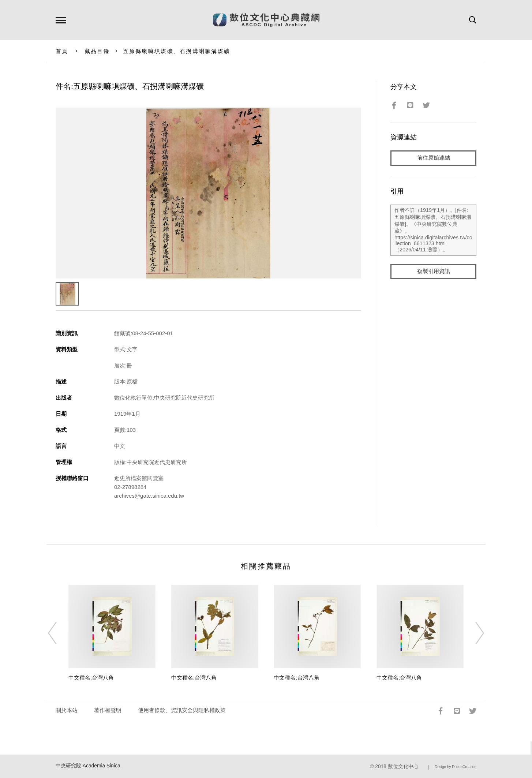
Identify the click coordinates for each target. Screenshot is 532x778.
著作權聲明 (108, 710)
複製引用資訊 (434, 271)
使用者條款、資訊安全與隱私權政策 (182, 710)
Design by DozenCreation (456, 767)
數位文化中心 (403, 766)
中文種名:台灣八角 (91, 678)
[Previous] (59, 633)
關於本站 (67, 710)
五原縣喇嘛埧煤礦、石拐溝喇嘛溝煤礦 (177, 51)
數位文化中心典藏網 (266, 20)
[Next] (473, 633)
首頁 (62, 51)
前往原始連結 (434, 158)
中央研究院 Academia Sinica (88, 766)
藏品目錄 (97, 51)
